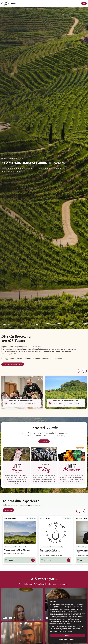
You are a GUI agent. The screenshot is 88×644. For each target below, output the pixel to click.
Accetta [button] (67, 636)
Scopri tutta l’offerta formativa (13, 364)
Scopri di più (44, 441)
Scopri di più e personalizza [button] (67, 639)
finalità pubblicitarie (55, 620)
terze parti (76, 611)
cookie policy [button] (79, 610)
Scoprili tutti (8, 510)
